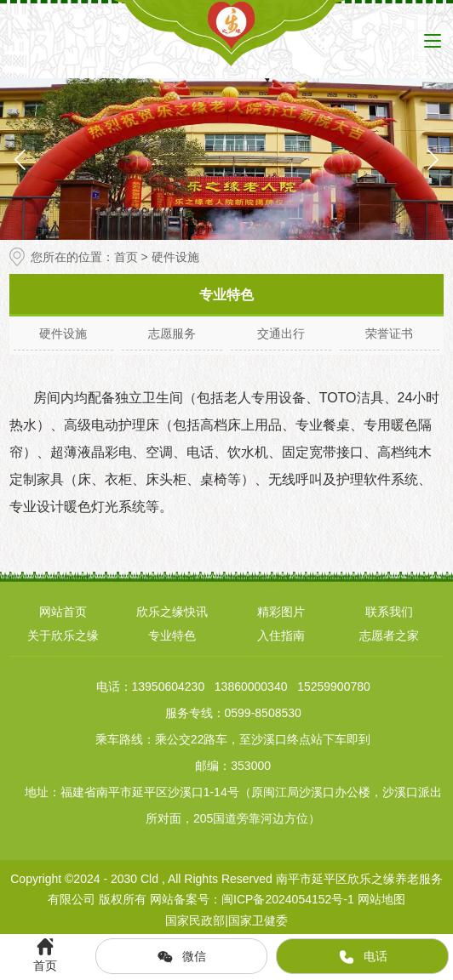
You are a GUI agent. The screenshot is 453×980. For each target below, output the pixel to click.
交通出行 (281, 333)
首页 (126, 257)
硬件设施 (63, 333)
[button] (433, 159)
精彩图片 (281, 612)
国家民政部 (195, 920)
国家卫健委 (258, 920)
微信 (181, 957)
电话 (363, 957)
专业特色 (172, 635)
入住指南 (281, 635)
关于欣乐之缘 (63, 635)
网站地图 (381, 899)
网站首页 (63, 612)
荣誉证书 (389, 333)
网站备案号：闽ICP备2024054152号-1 (252, 899)
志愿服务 (172, 333)
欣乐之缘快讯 (172, 612)
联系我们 (389, 612)
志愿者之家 (389, 635)
